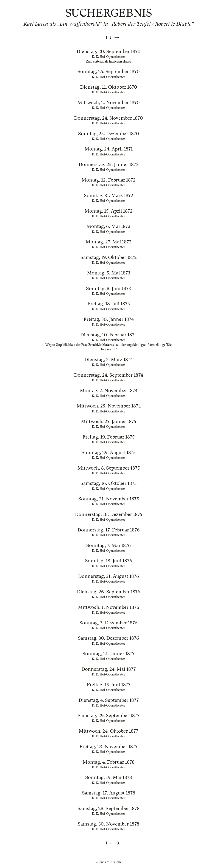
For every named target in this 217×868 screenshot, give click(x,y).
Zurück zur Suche (109, 862)
